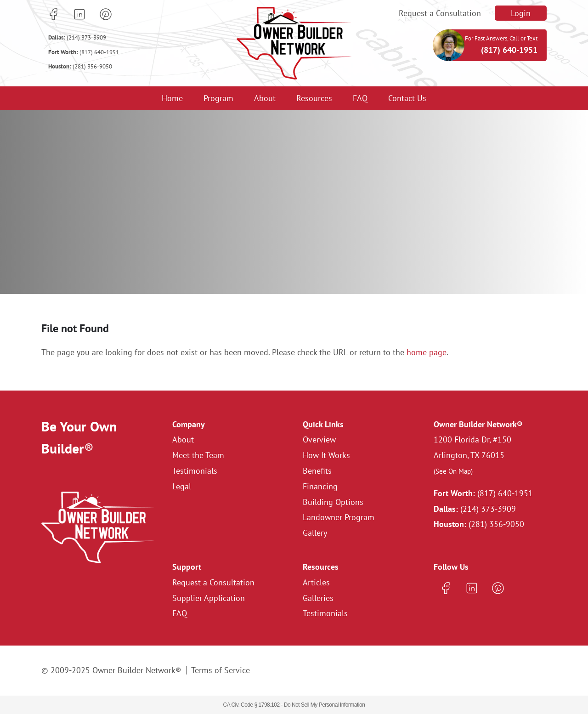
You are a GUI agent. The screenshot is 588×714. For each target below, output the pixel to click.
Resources (314, 98)
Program (218, 98)
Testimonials (195, 471)
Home (172, 98)
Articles (316, 582)
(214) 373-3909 (77, 37)
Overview (319, 439)
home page (427, 352)
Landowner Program (339, 517)
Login (521, 13)
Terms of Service (220, 670)
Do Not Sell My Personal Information (325, 705)
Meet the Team (198, 455)
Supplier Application (209, 598)
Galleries (318, 598)
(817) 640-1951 (84, 52)
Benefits (317, 471)
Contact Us (407, 98)
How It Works (326, 455)
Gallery (315, 533)
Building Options (333, 502)
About (265, 98)
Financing (320, 486)
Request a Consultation (440, 13)
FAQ (360, 98)
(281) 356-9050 (80, 66)
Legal (182, 486)
